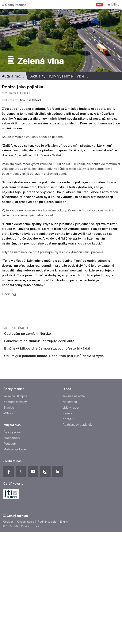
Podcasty (10, 556)
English (65, 634)
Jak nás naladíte (74, 508)
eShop (8, 525)
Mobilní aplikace (15, 561)
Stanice (9, 519)
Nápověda (70, 514)
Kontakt (68, 531)
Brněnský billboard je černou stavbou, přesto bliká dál (62, 439)
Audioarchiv (12, 550)
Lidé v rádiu (71, 519)
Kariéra (67, 525)
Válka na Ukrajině (15, 508)
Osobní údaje (26, 634)
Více (82, 76)
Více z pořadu (16, 397)
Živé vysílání (12, 544)
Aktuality (38, 76)
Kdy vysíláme (61, 76)
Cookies (8, 634)
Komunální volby (15, 514)
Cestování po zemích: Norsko (43, 402)
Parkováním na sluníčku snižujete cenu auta (54, 420)
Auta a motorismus (19, 76)
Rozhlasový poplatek (77, 537)
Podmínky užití (47, 634)
